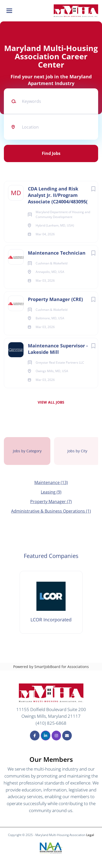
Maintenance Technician (57, 253)
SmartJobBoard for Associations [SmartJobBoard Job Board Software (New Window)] (62, 667)
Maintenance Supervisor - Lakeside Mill (58, 349)
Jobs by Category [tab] (27, 451)
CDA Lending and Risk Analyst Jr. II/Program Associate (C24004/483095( (58, 195)
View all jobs (51, 402)
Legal (90, 835)
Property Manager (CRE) (55, 299)
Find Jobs (51, 153)
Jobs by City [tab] (77, 451)
